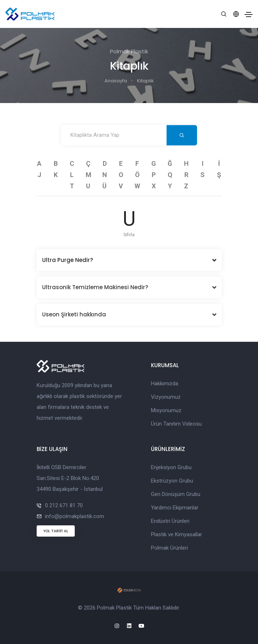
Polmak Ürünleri (169, 548)
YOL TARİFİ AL (56, 531)
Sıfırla (129, 235)
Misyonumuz (166, 410)
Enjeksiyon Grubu (171, 467)
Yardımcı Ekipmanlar (175, 508)
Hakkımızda (165, 383)
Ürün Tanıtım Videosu (176, 424)
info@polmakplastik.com (75, 516)
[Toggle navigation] (249, 15)
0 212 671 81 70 (64, 505)
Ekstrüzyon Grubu (172, 481)
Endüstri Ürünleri (170, 521)
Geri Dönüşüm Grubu (176, 494)
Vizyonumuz (166, 397)
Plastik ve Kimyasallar (177, 534)
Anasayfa (116, 81)
